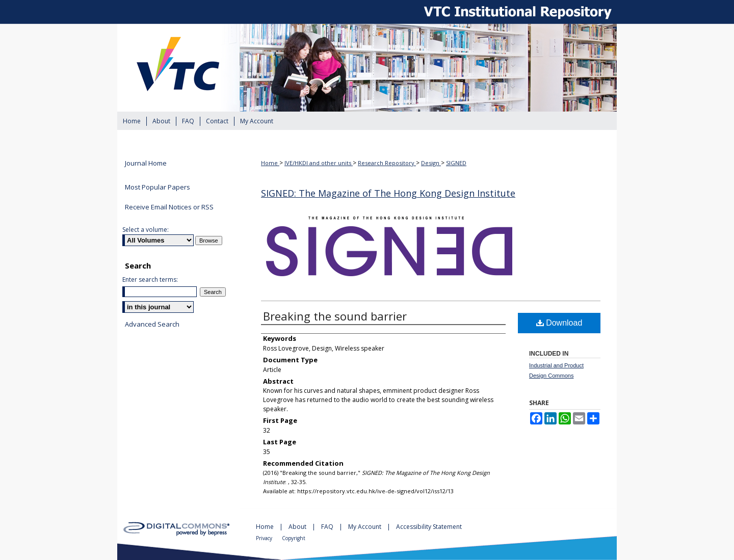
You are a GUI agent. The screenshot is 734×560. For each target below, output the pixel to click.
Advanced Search (152, 324)
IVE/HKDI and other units (319, 163)
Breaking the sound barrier (335, 316)
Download (559, 323)
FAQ (328, 527)
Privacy (265, 538)
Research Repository (387, 163)
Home (270, 163)
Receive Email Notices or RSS (169, 207)
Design (431, 163)
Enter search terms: (150, 279)
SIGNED (456, 163)
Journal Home (146, 164)
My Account (365, 527)
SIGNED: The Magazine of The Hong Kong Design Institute (388, 193)
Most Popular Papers (158, 187)
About (298, 527)
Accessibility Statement (429, 527)
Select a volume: (146, 230)
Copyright (294, 538)
